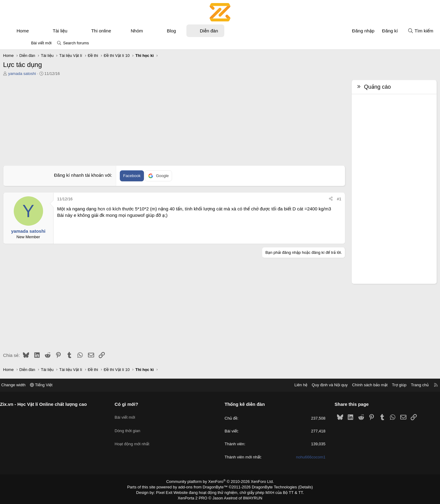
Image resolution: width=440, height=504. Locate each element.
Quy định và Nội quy (304, 385)
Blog (193, 31)
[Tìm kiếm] (399, 31)
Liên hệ (275, 385)
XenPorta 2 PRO (194, 497)
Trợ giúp (373, 385)
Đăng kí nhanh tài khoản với (90, 175)
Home (44, 31)
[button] (56, 31)
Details (299, 487)
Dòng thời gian (141, 426)
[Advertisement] (174, 123)
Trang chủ (394, 385)
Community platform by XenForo (220, 481)
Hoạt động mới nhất (145, 437)
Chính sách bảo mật (344, 385)
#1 (318, 199)
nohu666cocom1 (298, 457)
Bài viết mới (41, 43)
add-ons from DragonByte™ (204, 487)
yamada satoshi (44, 74)
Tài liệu (81, 31)
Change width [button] (39, 385)
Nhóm (158, 31)
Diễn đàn (230, 31)
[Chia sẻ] (309, 199)
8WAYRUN (250, 497)
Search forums (76, 43)
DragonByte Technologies (270, 487)
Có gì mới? (139, 404)
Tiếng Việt (67, 385)
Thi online (122, 31)
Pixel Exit (169, 491)
